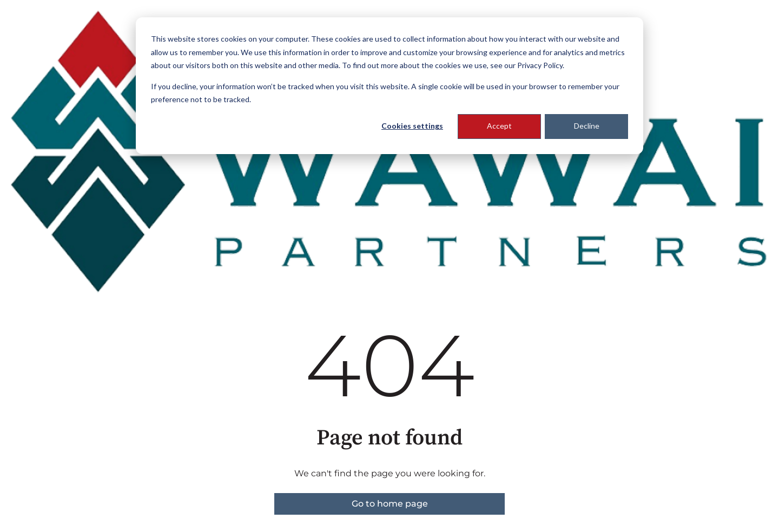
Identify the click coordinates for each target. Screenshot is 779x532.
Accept (499, 126)
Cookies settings (412, 126)
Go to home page (390, 504)
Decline (587, 126)
